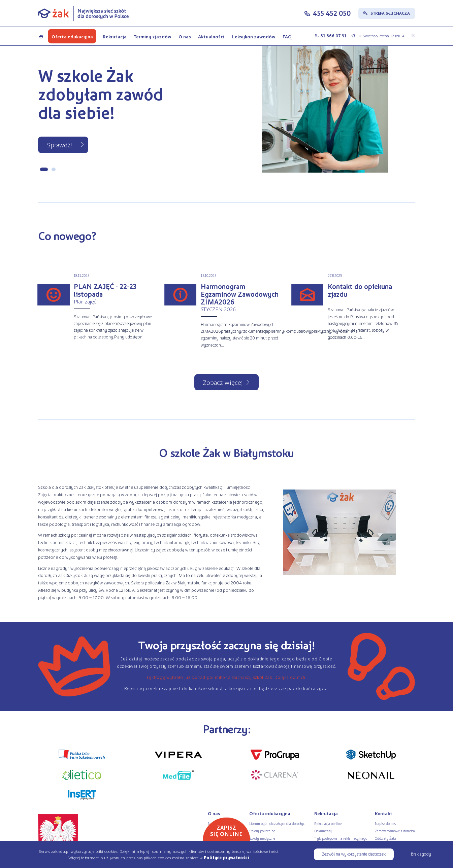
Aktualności (211, 37)
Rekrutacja (115, 37)
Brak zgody (421, 854)
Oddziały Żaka (386, 838)
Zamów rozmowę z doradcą (395, 831)
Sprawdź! (60, 144)
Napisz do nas (385, 823)
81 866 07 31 (333, 36)
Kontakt (383, 813)
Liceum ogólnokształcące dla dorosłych (278, 823)
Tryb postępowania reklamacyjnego (341, 838)
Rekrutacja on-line (328, 823)
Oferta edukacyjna (72, 37)
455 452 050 (332, 13)
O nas (185, 37)
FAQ (287, 37)
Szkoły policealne (262, 831)
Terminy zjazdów (152, 37)
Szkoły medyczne (262, 838)
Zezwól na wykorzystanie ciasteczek (354, 854)
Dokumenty (323, 831)
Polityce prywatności (226, 858)
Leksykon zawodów (253, 37)
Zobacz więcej (223, 382)
